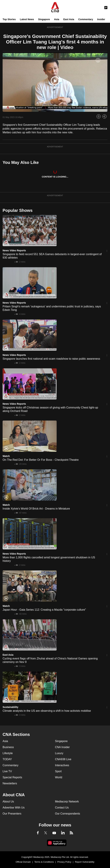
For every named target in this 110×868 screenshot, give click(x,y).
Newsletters (10, 783)
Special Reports (12, 777)
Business (8, 747)
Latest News (27, 19)
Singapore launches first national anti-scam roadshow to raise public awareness (51, 359)
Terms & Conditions (44, 862)
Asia (57, 19)
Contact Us (62, 808)
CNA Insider (62, 747)
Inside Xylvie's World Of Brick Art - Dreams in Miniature (36, 509)
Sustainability (10, 707)
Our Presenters (12, 814)
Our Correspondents (68, 814)
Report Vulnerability (85, 862)
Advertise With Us (14, 808)
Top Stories (9, 19)
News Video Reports (14, 250)
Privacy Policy (64, 862)
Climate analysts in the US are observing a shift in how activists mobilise (47, 711)
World (59, 777)
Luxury (59, 753)
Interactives (62, 765)
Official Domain (23, 862)
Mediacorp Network (67, 802)
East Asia (69, 19)
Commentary (86, 19)
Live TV (7, 771)
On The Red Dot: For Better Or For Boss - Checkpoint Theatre (41, 460)
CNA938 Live (63, 759)
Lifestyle (8, 753)
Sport (58, 771)
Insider (101, 19)
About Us (8, 802)
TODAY (7, 759)
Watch (6, 456)
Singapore (44, 19)
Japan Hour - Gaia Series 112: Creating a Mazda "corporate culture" (44, 610)
